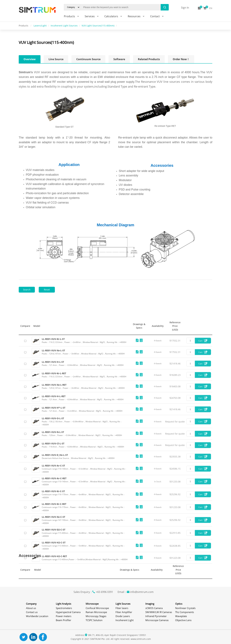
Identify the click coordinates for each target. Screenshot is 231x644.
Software (119, 59)
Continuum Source (88, 59)
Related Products (149, 59)
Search (27, 290)
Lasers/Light (40, 26)
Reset (47, 290)
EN (211, 8)
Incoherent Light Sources (64, 26)
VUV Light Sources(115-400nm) (98, 26)
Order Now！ (181, 59)
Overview (30, 59)
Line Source (56, 59)
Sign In (185, 8)
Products (24, 26)
